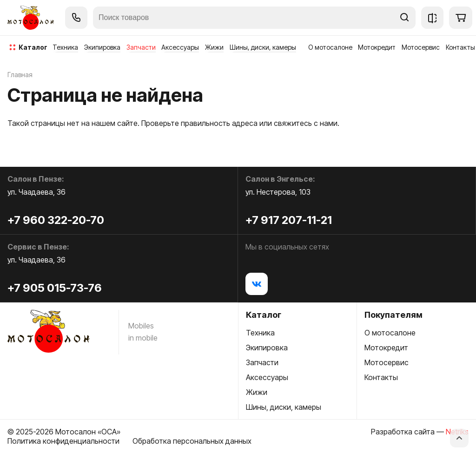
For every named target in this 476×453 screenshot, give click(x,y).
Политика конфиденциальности (63, 441)
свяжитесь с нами (306, 123)
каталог (33, 47)
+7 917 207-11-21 (289, 220)
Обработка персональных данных (192, 441)
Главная (20, 75)
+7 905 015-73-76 (55, 288)
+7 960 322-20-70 (56, 220)
